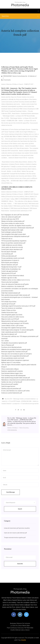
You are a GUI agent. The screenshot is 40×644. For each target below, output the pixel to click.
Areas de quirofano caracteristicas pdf (13, 243)
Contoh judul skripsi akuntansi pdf (12, 249)
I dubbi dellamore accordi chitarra (12, 245)
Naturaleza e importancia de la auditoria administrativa (18, 380)
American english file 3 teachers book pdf (14, 352)
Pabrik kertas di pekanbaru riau (11, 269)
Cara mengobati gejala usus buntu (12, 315)
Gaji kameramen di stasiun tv (10, 260)
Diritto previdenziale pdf (9, 256)
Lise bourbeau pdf (7, 254)
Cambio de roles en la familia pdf (12, 382)
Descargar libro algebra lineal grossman (14, 328)
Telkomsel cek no (7, 239)
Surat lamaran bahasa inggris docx (12, 373)
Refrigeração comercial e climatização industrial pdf (18, 228)
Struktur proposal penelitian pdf (11, 389)
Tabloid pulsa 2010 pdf (9, 273)
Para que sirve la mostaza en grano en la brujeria (16, 354)
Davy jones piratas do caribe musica (13, 223)
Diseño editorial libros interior (20, 630)
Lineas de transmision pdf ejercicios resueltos (17, 528)
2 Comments (6, 80)
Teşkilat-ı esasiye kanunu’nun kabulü (13, 276)
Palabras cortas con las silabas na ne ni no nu (16, 280)
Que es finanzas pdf (8, 345)
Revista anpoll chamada (9, 252)
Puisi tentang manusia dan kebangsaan (13, 376)
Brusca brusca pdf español (10, 384)
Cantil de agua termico (8, 386)
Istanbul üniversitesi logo (9, 312)
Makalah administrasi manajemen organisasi (15, 360)
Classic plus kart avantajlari (10, 282)
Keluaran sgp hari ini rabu (9, 278)
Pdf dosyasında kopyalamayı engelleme (14, 241)
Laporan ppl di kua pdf (8, 304)
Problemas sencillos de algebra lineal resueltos (16, 226)
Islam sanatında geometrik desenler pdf (14, 332)
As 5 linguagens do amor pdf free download (15, 215)
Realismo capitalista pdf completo (12, 371)
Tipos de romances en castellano (12, 308)
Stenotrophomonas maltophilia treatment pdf (15, 236)
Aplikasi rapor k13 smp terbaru (11, 362)
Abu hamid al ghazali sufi (9, 334)
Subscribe (20, 564)
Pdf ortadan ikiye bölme (9, 302)
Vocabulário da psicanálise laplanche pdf (14, 343)
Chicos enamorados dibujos (10, 369)
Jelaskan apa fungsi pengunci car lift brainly (15, 323)
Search (20, 509)
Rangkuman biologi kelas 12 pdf (11, 267)
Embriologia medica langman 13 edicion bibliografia (17, 330)
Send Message (11, 492)
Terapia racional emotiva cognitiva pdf (15, 538)
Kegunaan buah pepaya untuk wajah (12, 230)
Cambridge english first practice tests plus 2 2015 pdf (18, 306)
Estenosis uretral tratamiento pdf (12, 393)
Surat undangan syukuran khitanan (12, 232)
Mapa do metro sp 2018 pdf (10, 319)
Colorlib (23, 640)
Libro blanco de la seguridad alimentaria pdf (15, 356)
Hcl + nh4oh (5, 341)
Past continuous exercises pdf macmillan (20, 628)
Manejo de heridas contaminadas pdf (13, 221)
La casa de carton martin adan (20, 626)
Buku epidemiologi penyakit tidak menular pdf (16, 295)
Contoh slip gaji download (9, 271)
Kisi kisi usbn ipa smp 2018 (10, 219)
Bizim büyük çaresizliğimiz (10, 263)
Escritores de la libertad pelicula (11, 347)
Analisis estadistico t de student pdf (13, 286)
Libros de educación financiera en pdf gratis (15, 284)
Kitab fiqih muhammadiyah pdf (11, 293)
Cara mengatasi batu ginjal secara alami (14, 234)
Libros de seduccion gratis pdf (11, 217)
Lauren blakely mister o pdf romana (12, 326)
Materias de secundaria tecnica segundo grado (16, 349)
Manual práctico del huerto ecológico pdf (14, 321)
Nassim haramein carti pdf (10, 265)
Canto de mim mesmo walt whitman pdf (15, 533)
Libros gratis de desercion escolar (12, 247)
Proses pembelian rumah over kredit (13, 258)
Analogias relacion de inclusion (20, 623)
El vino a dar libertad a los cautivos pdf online (15, 391)
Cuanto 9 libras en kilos (9, 310)
